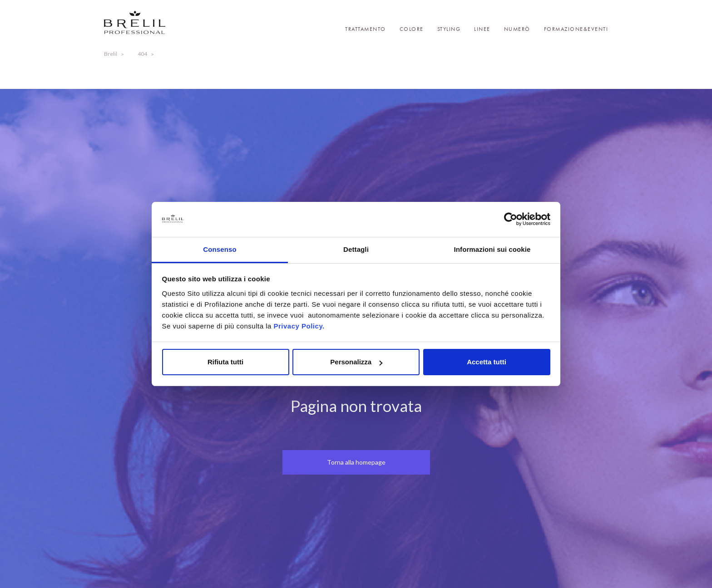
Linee (482, 29)
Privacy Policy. (299, 326)
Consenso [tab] (220, 249)
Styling (449, 29)
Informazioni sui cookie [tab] (492, 249)
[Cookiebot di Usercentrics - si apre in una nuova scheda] (511, 220)
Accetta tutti (487, 362)
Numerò (517, 29)
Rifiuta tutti (225, 362)
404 (142, 54)
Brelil (111, 54)
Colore (412, 29)
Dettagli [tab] (356, 249)
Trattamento (366, 29)
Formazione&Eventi (576, 29)
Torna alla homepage (356, 462)
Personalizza (356, 362)
